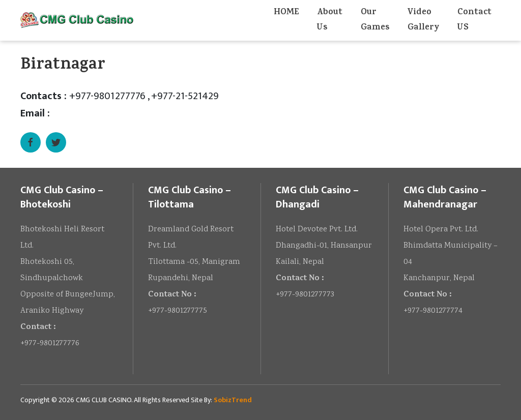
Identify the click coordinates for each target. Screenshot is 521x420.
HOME (286, 13)
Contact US (474, 20)
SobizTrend (233, 400)
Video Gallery (423, 20)
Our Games (375, 20)
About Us (330, 20)
